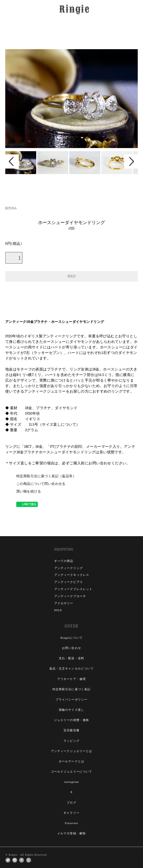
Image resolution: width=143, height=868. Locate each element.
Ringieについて (71, 638)
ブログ (71, 803)
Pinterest (71, 823)
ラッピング (71, 741)
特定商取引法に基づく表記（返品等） (46, 476)
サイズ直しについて (59, 425)
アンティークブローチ (70, 596)
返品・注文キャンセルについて (72, 669)
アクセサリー (64, 603)
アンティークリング (69, 568)
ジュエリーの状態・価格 (71, 720)
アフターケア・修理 (71, 679)
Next (131, 161)
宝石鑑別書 (71, 730)
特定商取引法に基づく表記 (71, 689)
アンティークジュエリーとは (72, 751)
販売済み (11, 208)
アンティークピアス (69, 582)
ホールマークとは (71, 761)
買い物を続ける (29, 491)
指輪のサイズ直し (71, 710)
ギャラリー (71, 813)
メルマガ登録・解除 (71, 833)
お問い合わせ (71, 648)
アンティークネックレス (72, 575)
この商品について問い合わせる (41, 484)
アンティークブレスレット (73, 589)
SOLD (58, 610)
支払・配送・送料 (71, 658)
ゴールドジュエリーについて (72, 772)
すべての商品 (64, 561)
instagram (71, 782)
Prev (12, 161)
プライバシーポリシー (71, 700)
